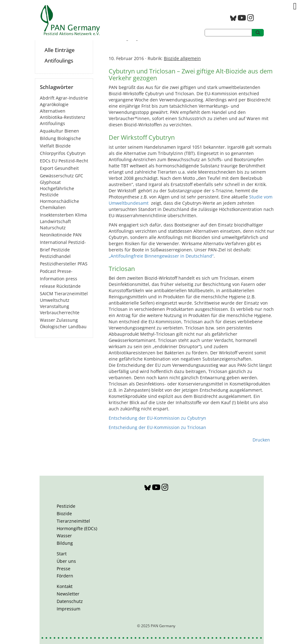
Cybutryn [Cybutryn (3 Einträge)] (76, 153)
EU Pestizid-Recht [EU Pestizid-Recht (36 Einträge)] (70, 161)
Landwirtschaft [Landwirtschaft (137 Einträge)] (55, 221)
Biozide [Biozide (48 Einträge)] (63, 146)
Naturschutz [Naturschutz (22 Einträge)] (53, 228)
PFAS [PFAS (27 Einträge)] (83, 264)
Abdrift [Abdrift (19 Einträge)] (47, 98)
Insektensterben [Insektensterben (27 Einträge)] (57, 215)
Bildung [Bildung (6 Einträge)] (48, 138)
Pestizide (66, 506)
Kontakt (65, 586)
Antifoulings (59, 61)
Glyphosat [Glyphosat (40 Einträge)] (50, 182)
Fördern (65, 576)
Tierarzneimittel (73, 521)
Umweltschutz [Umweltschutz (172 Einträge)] (55, 300)
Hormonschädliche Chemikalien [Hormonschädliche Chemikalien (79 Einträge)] (59, 204)
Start (62, 554)
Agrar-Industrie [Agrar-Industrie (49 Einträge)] (72, 98)
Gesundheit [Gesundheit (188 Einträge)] (67, 168)
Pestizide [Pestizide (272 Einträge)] (60, 250)
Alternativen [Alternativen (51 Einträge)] (53, 111)
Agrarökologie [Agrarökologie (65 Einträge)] (54, 104)
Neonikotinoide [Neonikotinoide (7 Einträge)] (56, 235)
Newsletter (68, 594)
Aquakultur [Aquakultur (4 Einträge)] (52, 131)
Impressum (69, 609)
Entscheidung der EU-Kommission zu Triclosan (157, 427)
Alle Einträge (60, 50)
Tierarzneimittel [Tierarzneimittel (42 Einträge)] (71, 294)
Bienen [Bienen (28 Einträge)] (72, 131)
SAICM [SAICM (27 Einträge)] (47, 294)
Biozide (64, 513)
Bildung (65, 543)
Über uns (66, 561)
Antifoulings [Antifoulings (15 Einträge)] (52, 123)
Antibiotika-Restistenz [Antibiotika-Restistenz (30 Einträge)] (63, 117)
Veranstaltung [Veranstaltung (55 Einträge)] (54, 306)
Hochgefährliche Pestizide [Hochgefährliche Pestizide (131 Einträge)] (57, 191)
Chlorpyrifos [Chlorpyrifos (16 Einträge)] (53, 153)
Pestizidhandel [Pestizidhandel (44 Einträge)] (55, 256)
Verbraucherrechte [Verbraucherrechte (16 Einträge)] (60, 313)
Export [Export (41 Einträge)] (47, 168)
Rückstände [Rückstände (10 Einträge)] (69, 286)
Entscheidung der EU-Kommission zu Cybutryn (157, 418)
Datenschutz (70, 601)
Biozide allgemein (182, 58)
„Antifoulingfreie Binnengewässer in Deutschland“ (161, 256)
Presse (64, 569)
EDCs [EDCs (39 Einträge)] (45, 161)
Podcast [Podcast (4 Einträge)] (48, 271)
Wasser (64, 536)
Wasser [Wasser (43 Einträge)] (47, 320)
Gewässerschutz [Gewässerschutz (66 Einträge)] (57, 176)
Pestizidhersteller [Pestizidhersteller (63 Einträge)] (58, 264)
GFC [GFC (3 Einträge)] (79, 176)
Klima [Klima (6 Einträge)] (81, 215)
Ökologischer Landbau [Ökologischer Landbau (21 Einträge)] (63, 327)
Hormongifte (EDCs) (77, 528)
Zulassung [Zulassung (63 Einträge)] (67, 320)
